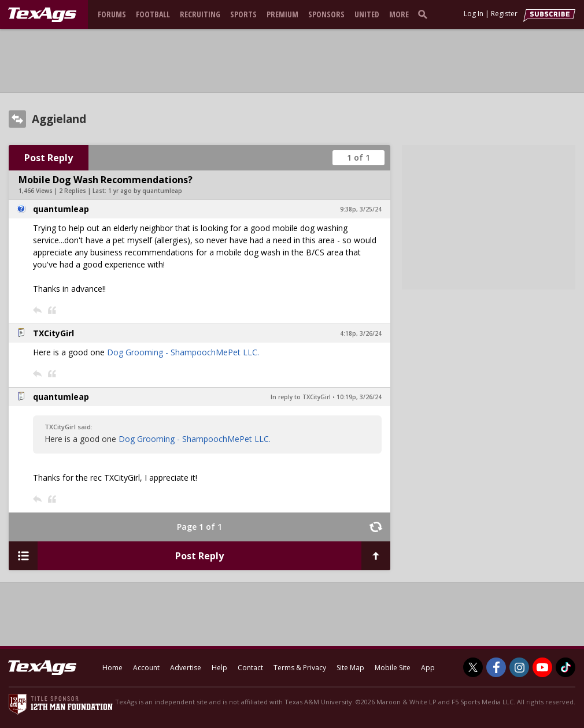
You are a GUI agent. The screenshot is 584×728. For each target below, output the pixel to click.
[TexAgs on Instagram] (519, 667)
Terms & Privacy (300, 668)
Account (146, 668)
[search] (425, 14)
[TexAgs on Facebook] (496, 667)
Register (504, 14)
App (428, 668)
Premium (282, 14)
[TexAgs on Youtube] (542, 667)
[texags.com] (42, 15)
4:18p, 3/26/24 (361, 333)
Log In (474, 14)
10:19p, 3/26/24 (359, 397)
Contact (250, 668)
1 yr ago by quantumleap (145, 191)
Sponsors (326, 14)
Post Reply (49, 158)
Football (153, 14)
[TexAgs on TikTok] (565, 667)
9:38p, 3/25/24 (361, 209)
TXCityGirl (53, 333)
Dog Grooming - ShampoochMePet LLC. (183, 352)
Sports (243, 14)
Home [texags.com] (112, 668)
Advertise (186, 668)
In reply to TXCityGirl (301, 397)
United (367, 14)
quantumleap (61, 209)
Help (219, 668)
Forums (112, 14)
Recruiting (200, 14)
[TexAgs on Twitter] (473, 667)
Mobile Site (393, 668)
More (399, 14)
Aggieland (59, 119)
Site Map (350, 668)
